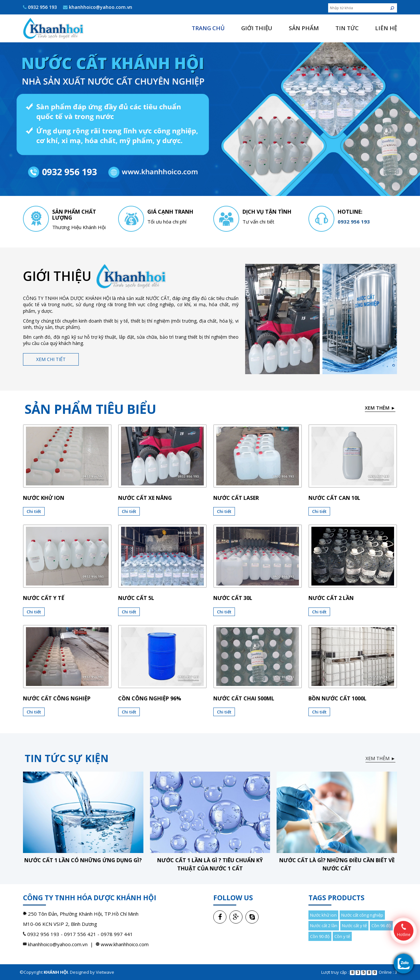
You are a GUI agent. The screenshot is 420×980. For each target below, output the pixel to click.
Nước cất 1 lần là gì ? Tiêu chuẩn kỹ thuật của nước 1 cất (210, 864)
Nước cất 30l (233, 598)
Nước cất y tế (44, 598)
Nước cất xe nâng (145, 498)
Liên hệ (386, 28)
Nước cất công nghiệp (57, 698)
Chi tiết (34, 511)
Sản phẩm (304, 28)
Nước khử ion (44, 498)
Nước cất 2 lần (331, 598)
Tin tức (347, 28)
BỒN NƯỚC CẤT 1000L (337, 698)
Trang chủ (208, 28)
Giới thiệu (257, 28)
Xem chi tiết (51, 359)
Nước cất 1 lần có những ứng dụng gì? (83, 860)
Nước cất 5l (136, 598)
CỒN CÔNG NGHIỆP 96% (150, 698)
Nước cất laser (236, 498)
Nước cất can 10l (334, 498)
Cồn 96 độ (381, 926)
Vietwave (105, 972)
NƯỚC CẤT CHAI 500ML (244, 698)
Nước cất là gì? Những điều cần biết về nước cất (337, 864)
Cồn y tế (342, 936)
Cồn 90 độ (320, 936)
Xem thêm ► (380, 408)
